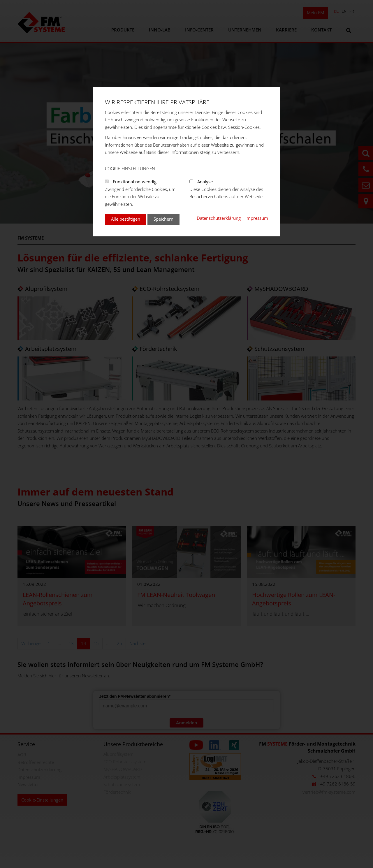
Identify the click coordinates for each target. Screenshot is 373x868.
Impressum (257, 218)
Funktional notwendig (135, 182)
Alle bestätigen (126, 219)
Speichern (163, 219)
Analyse (205, 182)
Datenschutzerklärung (219, 218)
